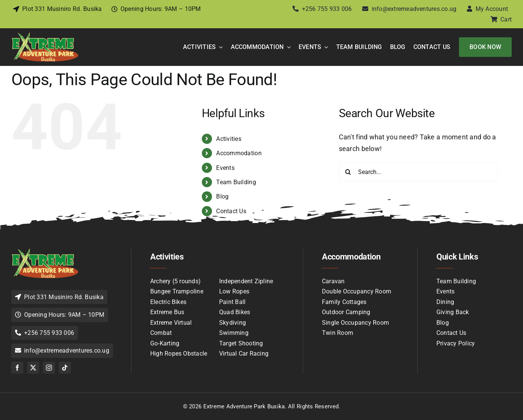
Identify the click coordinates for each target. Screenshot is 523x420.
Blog (222, 196)
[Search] (348, 172)
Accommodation (239, 153)
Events (225, 168)
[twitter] (33, 368)
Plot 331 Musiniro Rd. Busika (62, 9)
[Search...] (419, 172)
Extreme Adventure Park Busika (244, 406)
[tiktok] (65, 368)
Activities (229, 139)
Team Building (236, 182)
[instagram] (49, 368)
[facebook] (17, 368)
